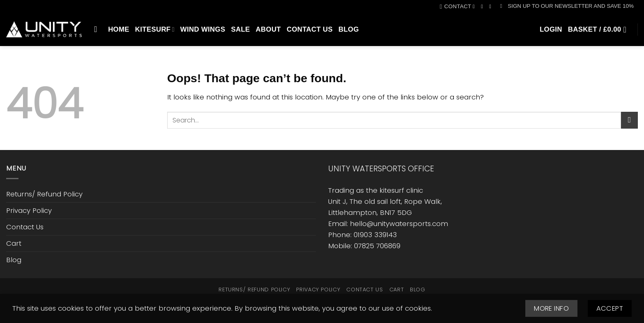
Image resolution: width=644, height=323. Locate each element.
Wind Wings (203, 29)
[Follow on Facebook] (475, 7)
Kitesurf (155, 29)
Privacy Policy (29, 210)
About (268, 29)
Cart (14, 243)
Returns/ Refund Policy (44, 194)
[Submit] (629, 120)
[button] (567, 6)
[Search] (98, 29)
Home (119, 29)
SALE (240, 29)
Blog (349, 29)
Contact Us (310, 29)
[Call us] (492, 7)
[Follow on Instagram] (484, 7)
